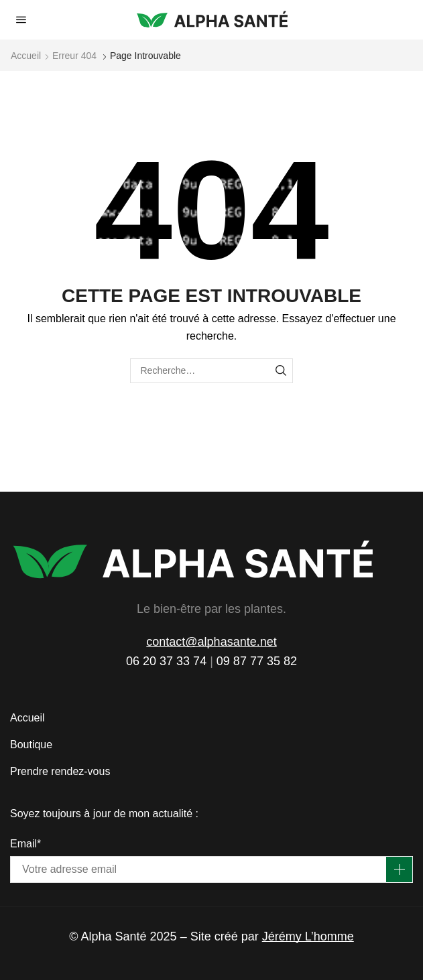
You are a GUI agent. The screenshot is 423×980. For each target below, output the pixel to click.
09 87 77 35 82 (257, 661)
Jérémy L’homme (308, 936)
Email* (25, 844)
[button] (21, 20)
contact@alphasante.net (211, 642)
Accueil (26, 56)
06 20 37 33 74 (166, 661)
